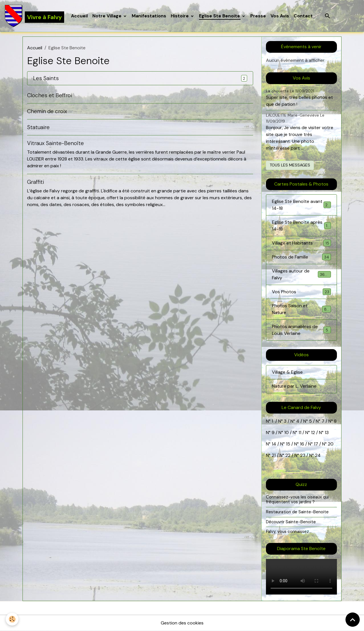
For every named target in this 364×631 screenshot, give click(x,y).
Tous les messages (290, 165)
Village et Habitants (301, 243)
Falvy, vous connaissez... (289, 532)
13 (327, 432)
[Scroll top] (353, 620)
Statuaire (38, 127)
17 (316, 444)
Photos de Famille (301, 257)
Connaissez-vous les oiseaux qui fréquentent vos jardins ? (297, 500)
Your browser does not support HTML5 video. (301, 577)
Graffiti (35, 182)
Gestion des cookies (182, 623)
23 (303, 455)
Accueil (79, 16)
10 (286, 432)
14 (274, 444)
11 (299, 432)
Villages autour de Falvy (301, 274)
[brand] (34, 16)
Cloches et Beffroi (49, 95)
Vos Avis (280, 16)
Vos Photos (301, 292)
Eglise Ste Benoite (220, 16)
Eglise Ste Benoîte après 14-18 (301, 226)
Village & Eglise (287, 372)
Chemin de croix (47, 111)
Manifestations (149, 16)
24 (317, 455)
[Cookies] (12, 619)
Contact (303, 16)
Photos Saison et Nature (301, 309)
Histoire (180, 16)
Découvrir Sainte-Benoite (291, 522)
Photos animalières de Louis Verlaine (301, 330)
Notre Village (107, 16)
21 (274, 455)
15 (288, 444)
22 (287, 455)
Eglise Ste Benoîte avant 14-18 (301, 205)
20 (330, 444)
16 (302, 444)
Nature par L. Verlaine (294, 386)
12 (314, 432)
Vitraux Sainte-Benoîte (55, 143)
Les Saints (46, 78)
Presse (258, 16)
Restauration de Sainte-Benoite (297, 512)
